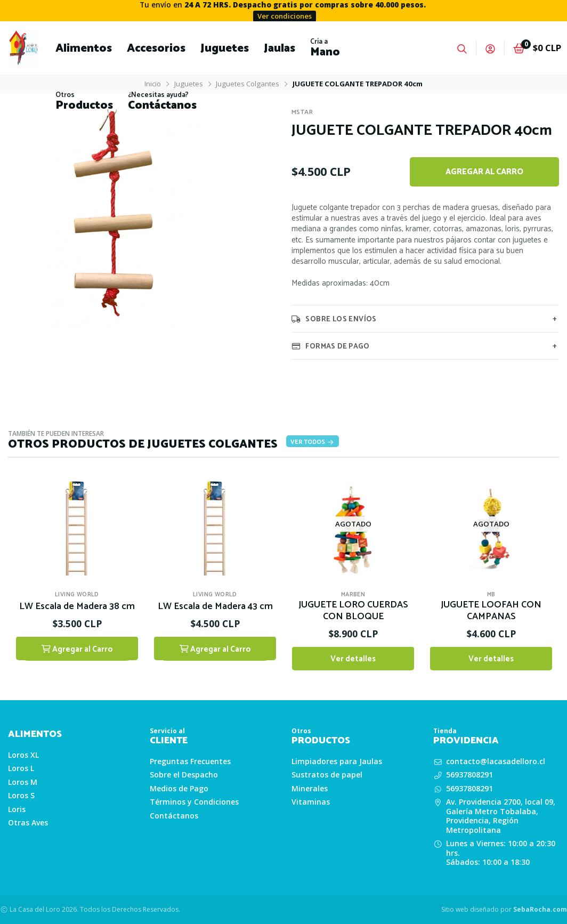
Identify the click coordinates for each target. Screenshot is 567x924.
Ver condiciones (285, 16)
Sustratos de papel (327, 775)
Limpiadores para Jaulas (337, 761)
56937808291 (469, 775)
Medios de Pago (179, 789)
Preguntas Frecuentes (190, 761)
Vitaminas (311, 802)
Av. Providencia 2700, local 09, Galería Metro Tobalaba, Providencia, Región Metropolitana (501, 816)
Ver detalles (353, 659)
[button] (84, 48)
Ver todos (313, 442)
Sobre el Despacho (184, 775)
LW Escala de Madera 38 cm (77, 607)
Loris (17, 809)
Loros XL (23, 755)
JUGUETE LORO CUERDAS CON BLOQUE (353, 612)
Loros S (21, 796)
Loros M (23, 782)
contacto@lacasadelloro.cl (496, 761)
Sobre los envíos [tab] (334, 319)
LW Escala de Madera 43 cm (215, 607)
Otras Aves (28, 823)
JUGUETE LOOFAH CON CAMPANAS (491, 612)
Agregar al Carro (484, 172)
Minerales (310, 789)
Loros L (21, 768)
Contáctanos (174, 816)
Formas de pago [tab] (330, 346)
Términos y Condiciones (194, 802)
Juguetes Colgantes (248, 84)
